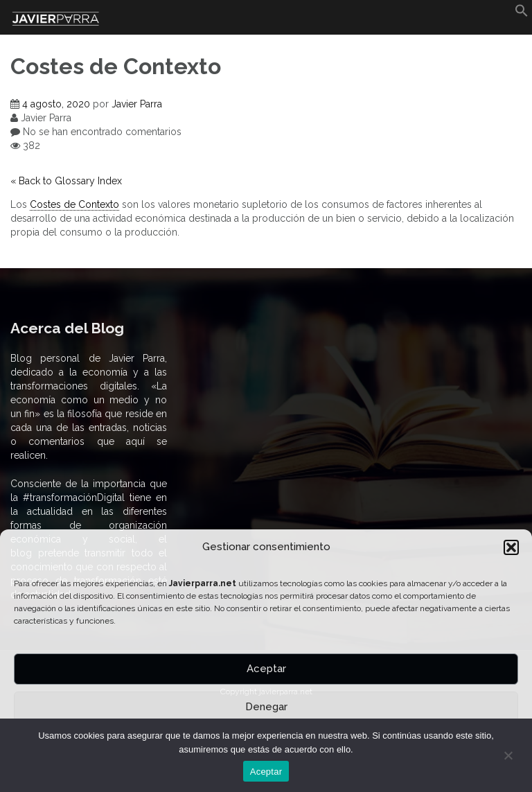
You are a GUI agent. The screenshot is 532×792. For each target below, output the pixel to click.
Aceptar (266, 669)
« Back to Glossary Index (66, 181)
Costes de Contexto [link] (74, 204)
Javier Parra (137, 104)
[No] (508, 755)
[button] (511, 547)
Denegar (266, 707)
